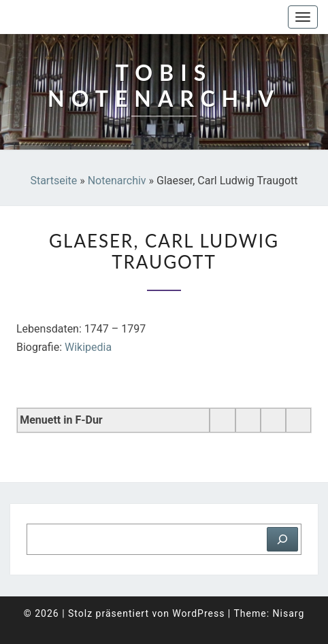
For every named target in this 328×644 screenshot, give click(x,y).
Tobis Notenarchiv (78, 17)
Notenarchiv (117, 181)
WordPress (198, 613)
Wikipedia (88, 347)
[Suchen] (282, 539)
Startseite (53, 181)
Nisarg (289, 613)
